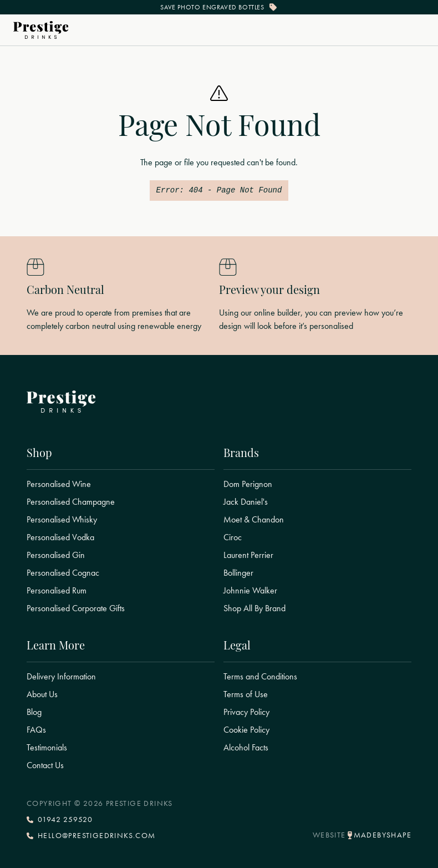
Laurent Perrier (248, 555)
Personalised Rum (57, 591)
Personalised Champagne (71, 502)
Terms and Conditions (260, 677)
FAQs (36, 730)
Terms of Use (246, 694)
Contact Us (45, 765)
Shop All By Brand (254, 608)
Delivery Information (61, 677)
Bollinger (238, 573)
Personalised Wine (59, 484)
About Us (42, 694)
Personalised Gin (56, 555)
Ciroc (233, 537)
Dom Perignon (248, 484)
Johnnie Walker (250, 591)
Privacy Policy (246, 712)
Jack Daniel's (246, 502)
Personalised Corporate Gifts (76, 608)
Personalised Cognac (63, 573)
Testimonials (47, 748)
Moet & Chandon (254, 520)
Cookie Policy (246, 730)
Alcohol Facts (246, 748)
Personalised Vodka (60, 537)
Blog (34, 712)
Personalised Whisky (62, 520)
